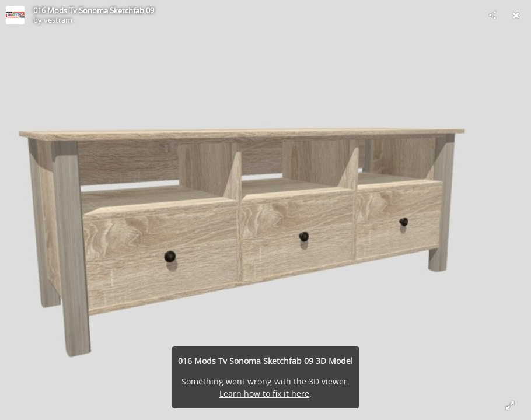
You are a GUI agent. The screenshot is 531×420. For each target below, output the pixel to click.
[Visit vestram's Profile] (15, 15)
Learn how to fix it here (264, 393)
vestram (58, 20)
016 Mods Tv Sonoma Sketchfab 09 (94, 10)
